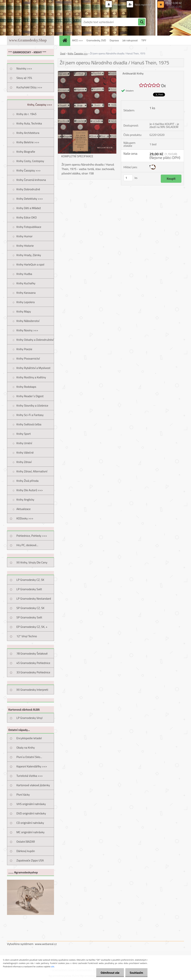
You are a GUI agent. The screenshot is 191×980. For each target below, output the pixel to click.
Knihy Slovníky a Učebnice (32, 405)
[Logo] (32, 22)
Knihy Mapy (24, 311)
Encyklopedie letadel (29, 738)
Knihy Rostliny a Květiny (31, 377)
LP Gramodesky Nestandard (34, 599)
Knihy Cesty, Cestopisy (30, 161)
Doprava (114, 40)
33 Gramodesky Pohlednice (33, 672)
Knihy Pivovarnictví (28, 358)
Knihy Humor (25, 236)
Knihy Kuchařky (26, 283)
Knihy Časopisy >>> (28, 170)
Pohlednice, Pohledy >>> (32, 536)
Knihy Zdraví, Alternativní (32, 471)
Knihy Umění (24, 443)
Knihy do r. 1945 (26, 114)
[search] (142, 22)
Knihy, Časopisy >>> (40, 105)
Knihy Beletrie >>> (28, 142)
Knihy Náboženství (28, 321)
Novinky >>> (24, 68)
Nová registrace (143, 5)
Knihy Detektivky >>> (30, 199)
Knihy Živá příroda (27, 481)
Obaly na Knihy (26, 747)
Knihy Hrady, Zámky (29, 255)
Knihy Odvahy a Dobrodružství (35, 340)
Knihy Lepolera (26, 302)
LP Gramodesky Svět (29, 589)
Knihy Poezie (24, 349)
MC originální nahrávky (31, 832)
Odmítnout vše (110, 973)
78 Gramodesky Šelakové (32, 653)
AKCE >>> (77, 40)
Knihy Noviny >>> (27, 330)
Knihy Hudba (24, 274)
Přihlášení (119, 5)
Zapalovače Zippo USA (30, 860)
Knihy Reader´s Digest (30, 396)
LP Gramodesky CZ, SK (30, 580)
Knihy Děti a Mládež (29, 208)
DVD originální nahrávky (31, 813)
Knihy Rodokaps (26, 387)
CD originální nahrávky (30, 823)
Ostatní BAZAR (26, 842)
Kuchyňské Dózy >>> (29, 87)
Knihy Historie (25, 246)
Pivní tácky (23, 795)
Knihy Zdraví (24, 462)
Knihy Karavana (26, 293)
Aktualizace (24, 509)
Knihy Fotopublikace (29, 227)
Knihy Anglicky (25, 499)
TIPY (144, 40)
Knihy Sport (24, 434)
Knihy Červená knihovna (31, 180)
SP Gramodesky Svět (29, 617)
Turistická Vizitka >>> (30, 776)
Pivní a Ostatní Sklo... (29, 757)
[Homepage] (66, 40)
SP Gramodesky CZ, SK (30, 608)
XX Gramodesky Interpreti (32, 690)
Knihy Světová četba (29, 424)
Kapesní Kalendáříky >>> (32, 766)
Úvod (63, 53)
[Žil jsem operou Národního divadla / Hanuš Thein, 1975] (87, 72)
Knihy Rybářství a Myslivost (33, 368)
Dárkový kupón (26, 851)
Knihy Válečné (25, 452)
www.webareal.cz (46, 944)
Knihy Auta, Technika (29, 123)
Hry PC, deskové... (27, 545)
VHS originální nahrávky (31, 804)
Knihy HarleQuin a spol (30, 264)
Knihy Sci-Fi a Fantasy (30, 415)
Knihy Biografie (26, 152)
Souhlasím (136, 973)
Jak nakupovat (130, 40)
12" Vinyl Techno (27, 636)
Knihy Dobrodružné (28, 189)
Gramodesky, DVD (96, 40)
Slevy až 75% (24, 78)
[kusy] (128, 178)
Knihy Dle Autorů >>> (30, 490)
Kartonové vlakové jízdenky (33, 785)
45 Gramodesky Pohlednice (33, 663)
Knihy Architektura (28, 133)
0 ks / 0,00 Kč (173, 3)
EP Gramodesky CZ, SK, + (32, 627)
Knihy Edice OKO (27, 217)
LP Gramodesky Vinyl (29, 718)
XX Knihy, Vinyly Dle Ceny (32, 562)
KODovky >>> (25, 518)
